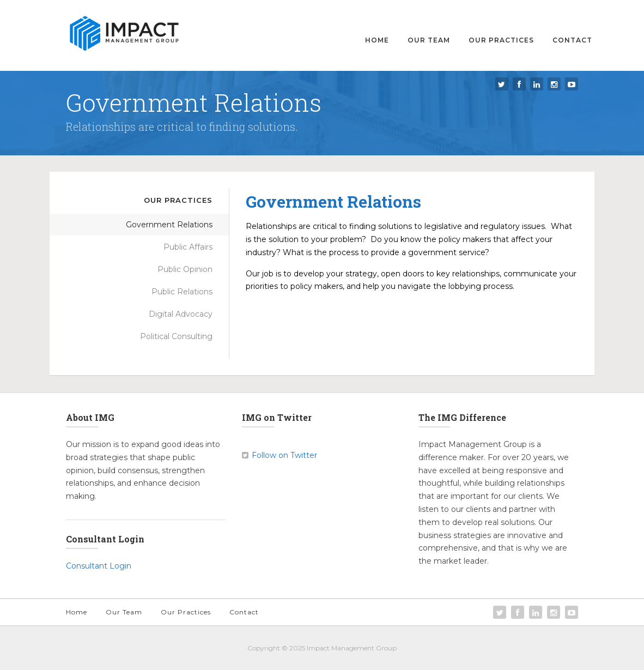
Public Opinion (185, 269)
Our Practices (501, 40)
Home (377, 40)
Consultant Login (99, 566)
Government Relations (169, 225)
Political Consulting (176, 336)
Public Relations (182, 292)
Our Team (429, 40)
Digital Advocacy (181, 314)
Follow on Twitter (284, 455)
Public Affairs (188, 247)
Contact (572, 40)
